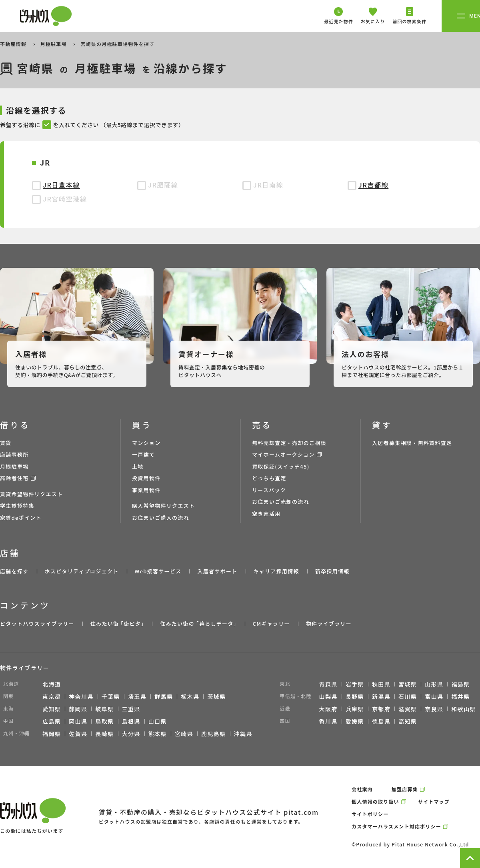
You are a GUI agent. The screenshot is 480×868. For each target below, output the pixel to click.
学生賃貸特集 (17, 506)
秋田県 (381, 684)
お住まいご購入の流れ (161, 518)
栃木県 (190, 696)
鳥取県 (104, 721)
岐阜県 (104, 709)
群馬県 (164, 696)
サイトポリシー (370, 814)
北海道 (52, 684)
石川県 (408, 696)
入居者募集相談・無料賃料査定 (412, 443)
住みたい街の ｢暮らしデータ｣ (198, 624)
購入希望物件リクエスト (163, 506)
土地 (138, 466)
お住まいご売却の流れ (281, 502)
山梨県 (328, 696)
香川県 (328, 721)
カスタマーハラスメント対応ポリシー (396, 826)
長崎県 (104, 734)
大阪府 (328, 709)
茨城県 (216, 696)
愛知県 (52, 709)
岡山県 (78, 721)
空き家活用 (266, 514)
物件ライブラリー (329, 624)
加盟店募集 (405, 789)
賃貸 (6, 443)
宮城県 (408, 684)
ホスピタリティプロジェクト (81, 571)
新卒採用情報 (332, 571)
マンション (146, 443)
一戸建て (143, 454)
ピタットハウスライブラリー (37, 624)
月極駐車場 (54, 44)
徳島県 (381, 721)
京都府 (381, 709)
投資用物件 (146, 478)
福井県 (460, 696)
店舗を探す (14, 571)
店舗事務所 (14, 454)
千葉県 (111, 696)
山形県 (434, 684)
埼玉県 (137, 696)
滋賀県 (408, 709)
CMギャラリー (271, 624)
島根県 (131, 721)
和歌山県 (464, 709)
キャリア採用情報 (276, 571)
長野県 (355, 696)
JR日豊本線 (61, 185)
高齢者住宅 (14, 478)
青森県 (328, 684)
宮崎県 (184, 734)
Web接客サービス (158, 571)
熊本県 (158, 734)
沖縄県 (243, 734)
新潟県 (381, 696)
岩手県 (355, 684)
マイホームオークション (283, 454)
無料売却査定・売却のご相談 (289, 443)
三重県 (131, 709)
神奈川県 (81, 696)
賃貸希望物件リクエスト (31, 494)
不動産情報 (14, 44)
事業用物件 (146, 490)
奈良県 (434, 709)
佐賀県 (78, 734)
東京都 (52, 696)
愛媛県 (355, 721)
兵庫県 (355, 709)
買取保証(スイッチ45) (281, 466)
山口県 (158, 721)
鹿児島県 (214, 734)
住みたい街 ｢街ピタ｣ (117, 624)
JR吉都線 (373, 185)
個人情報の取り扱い (375, 801)
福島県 (460, 684)
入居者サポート (217, 571)
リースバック (269, 490)
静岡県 (78, 709)
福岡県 (52, 734)
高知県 (408, 721)
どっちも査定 (269, 478)
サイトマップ (434, 801)
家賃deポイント (21, 518)
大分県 (131, 734)
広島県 (52, 721)
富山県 (434, 696)
